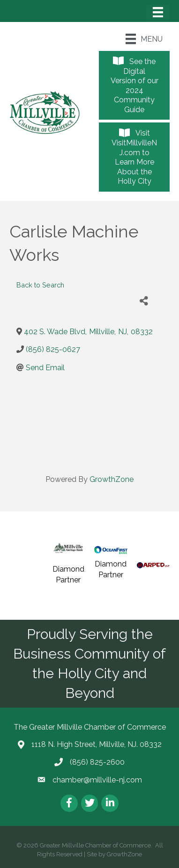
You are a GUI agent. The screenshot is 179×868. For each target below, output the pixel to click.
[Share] (144, 301)
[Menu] (158, 12)
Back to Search (40, 285)
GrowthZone (112, 479)
